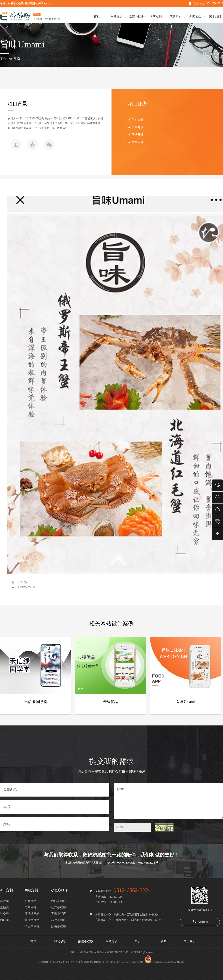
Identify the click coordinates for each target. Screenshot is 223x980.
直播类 (4, 907)
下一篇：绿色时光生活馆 (21, 587)
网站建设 (117, 16)
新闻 (164, 941)
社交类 (4, 914)
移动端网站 (32, 914)
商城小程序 (59, 901)
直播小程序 (59, 914)
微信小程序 (136, 16)
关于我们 (215, 16)
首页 (97, 16)
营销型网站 (32, 920)
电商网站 (30, 907)
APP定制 (156, 16)
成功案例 (176, 16)
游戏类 (4, 901)
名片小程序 (59, 920)
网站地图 (138, 962)
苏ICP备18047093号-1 (118, 962)
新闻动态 (195, 16)
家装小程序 (59, 926)
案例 (138, 941)
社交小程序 (59, 907)
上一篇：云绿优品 (17, 582)
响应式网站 (32, 926)
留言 (168, 801)
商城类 (4, 920)
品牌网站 (30, 901)
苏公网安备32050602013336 (164, 962)
